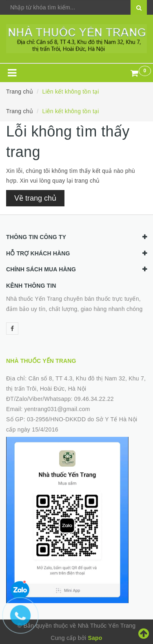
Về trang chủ (35, 198)
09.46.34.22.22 (94, 399)
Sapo (95, 638)
